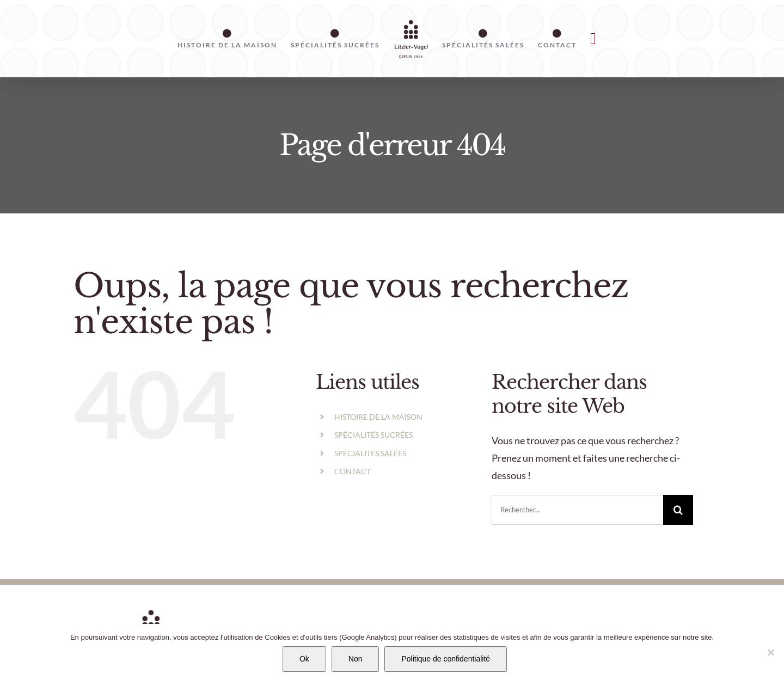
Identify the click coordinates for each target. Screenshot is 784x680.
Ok (304, 659)
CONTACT (353, 471)
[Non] (770, 652)
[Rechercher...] (577, 510)
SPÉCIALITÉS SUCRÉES (373, 435)
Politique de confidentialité (446, 659)
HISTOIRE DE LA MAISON (378, 417)
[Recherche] (678, 510)
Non (356, 659)
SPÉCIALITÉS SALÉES (370, 453)
